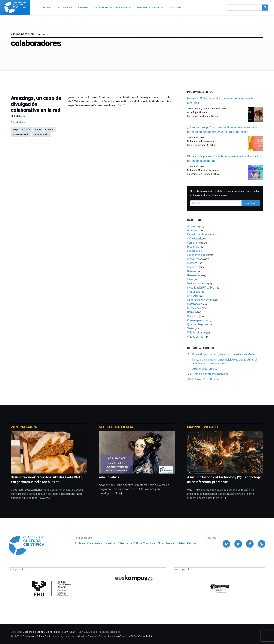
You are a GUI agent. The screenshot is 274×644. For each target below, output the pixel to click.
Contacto (193, 543)
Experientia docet (197, 255)
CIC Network (194, 239)
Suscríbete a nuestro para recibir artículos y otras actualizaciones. (225, 193)
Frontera (192, 263)
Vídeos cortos (195, 337)
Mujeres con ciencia (116, 427)
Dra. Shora (193, 247)
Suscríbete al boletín (171, 543)
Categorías (95, 543)
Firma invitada (18, 122)
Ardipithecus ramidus (205, 369)
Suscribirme (251, 203)
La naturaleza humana (201, 300)
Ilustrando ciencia (197, 283)
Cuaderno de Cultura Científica (38, 636)
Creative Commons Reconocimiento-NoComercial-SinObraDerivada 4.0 (115, 636)
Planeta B (193, 316)
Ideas (190, 279)
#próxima (193, 226)
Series (191, 328)
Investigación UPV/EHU (201, 288)
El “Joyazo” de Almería (205, 379)
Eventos (110, 543)
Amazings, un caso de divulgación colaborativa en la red (36, 104)
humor (38, 129)
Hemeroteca (195, 275)
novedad (50, 129)
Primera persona (197, 320)
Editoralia (193, 251)
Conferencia (194, 243)
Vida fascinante (196, 333)
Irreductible (194, 292)
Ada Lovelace (109, 477)
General (192, 271)
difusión (26, 129)
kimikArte (193, 296)
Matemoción (195, 304)
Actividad (193, 230)
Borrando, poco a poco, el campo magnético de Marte (224, 354)
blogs (15, 129)
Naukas (192, 312)
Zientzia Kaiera (24, 427)
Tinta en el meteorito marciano (210, 374)
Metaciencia (194, 308)
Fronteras (193, 267)
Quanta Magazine (198, 324)
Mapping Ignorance (203, 427)
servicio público (41, 134)
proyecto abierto (21, 134)
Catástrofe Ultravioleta (201, 234)
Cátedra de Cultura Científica (136, 543)
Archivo (80, 543)
